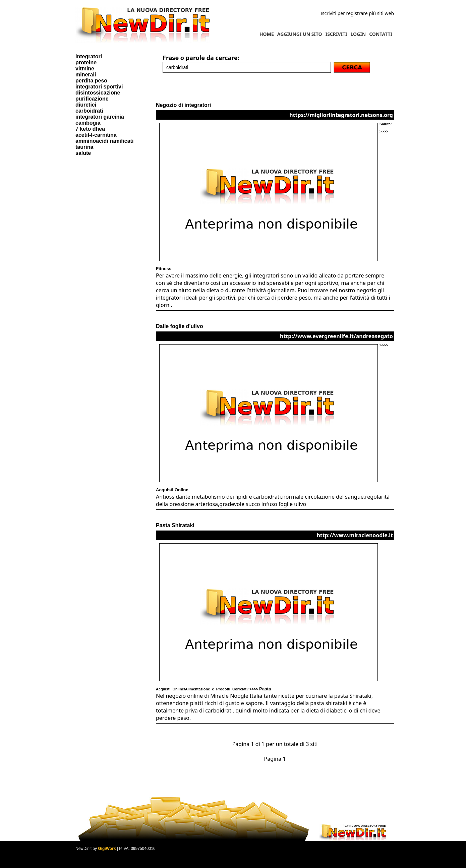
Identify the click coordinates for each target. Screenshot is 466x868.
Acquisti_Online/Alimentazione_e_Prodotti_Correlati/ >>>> (213, 689)
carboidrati (89, 111)
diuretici (86, 105)
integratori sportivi (99, 87)
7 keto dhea (90, 129)
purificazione (92, 99)
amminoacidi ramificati (104, 141)
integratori (89, 56)
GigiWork (107, 849)
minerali (86, 75)
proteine (86, 63)
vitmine (85, 69)
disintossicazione (98, 93)
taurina (84, 147)
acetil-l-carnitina (96, 135)
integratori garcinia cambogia (100, 120)
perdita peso (91, 81)
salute (83, 153)
